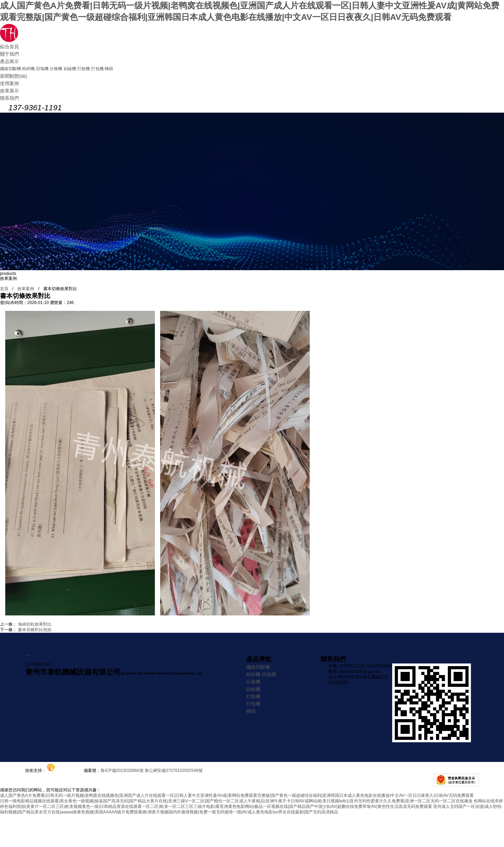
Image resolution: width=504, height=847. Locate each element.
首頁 (4, 289)
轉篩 (109, 69)
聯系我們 (9, 98)
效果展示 (9, 91)
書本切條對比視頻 (35, 630)
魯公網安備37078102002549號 (174, 770)
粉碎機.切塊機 (35, 69)
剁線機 (70, 69)
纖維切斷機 (10, 69)
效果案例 (26, 289)
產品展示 (9, 61)
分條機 (56, 69)
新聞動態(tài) (14, 76)
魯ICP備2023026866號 (122, 770)
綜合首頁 (9, 47)
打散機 (83, 69)
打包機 (97, 69)
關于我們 (9, 54)
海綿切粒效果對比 (35, 624)
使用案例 (9, 83)
